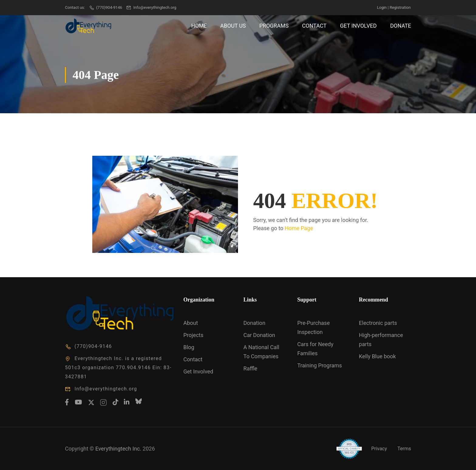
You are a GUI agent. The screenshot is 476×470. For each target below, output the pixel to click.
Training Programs (320, 365)
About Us (233, 26)
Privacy (379, 449)
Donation (254, 323)
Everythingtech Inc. (118, 449)
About (191, 323)
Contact (314, 26)
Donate (401, 26)
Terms (404, 449)
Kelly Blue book (377, 356)
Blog (189, 347)
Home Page (299, 228)
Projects (193, 335)
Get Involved (358, 26)
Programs (274, 26)
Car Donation (259, 335)
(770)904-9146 (105, 7)
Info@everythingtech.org (151, 7)
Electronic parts (378, 323)
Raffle (250, 368)
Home (199, 26)
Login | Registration (394, 7)
